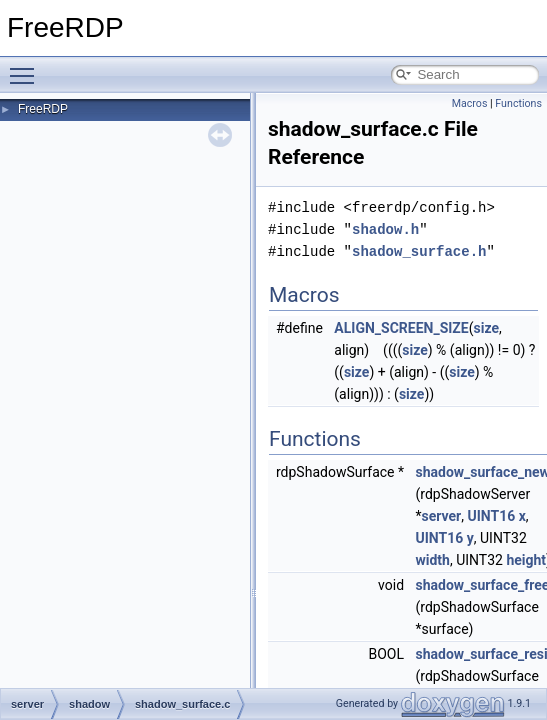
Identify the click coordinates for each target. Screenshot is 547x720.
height (526, 560)
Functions (518, 103)
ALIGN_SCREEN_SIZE (401, 328)
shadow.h (385, 229)
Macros (470, 103)
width (433, 560)
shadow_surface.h (419, 251)
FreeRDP (43, 109)
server (442, 516)
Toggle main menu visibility (27, 67)
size (486, 328)
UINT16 (491, 516)
